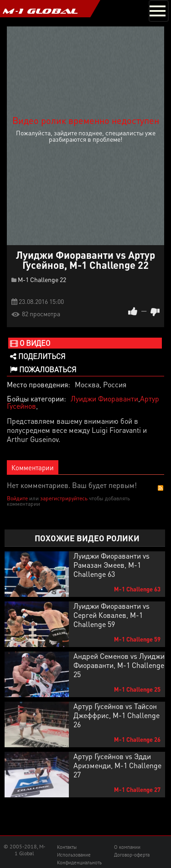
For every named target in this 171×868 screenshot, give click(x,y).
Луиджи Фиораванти (104, 398)
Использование (74, 855)
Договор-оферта (132, 855)
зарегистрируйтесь (64, 498)
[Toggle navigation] (159, 11)
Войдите (17, 498)
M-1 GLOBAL (40, 11)
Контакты (67, 847)
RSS (161, 488)
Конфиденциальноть (79, 863)
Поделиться (38, 356)
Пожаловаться (43, 369)
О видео (30, 343)
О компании (127, 847)
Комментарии (33, 467)
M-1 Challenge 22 (42, 279)
